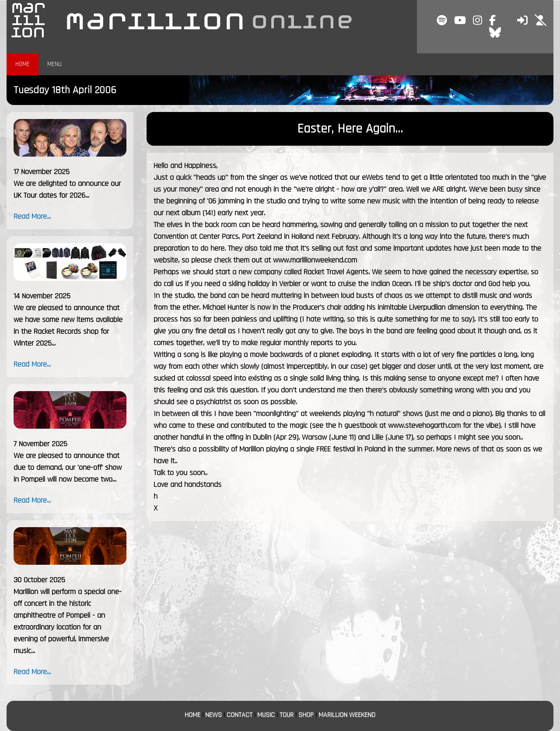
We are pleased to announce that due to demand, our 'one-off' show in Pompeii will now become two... (68, 467)
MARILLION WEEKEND (347, 715)
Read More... (32, 216)
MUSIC (266, 715)
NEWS (213, 715)
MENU (54, 64)
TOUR (287, 715)
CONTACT (240, 715)
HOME (23, 64)
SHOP (306, 715)
